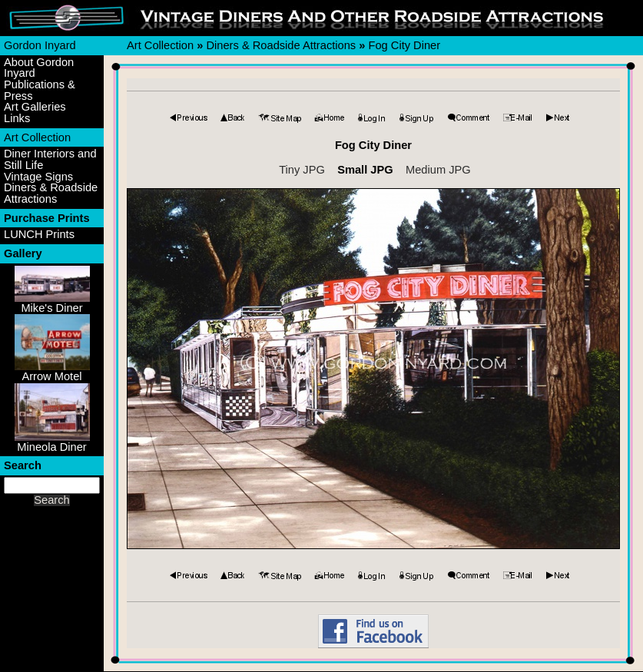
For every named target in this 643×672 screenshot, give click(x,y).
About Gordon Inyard (39, 68)
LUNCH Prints (39, 235)
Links (17, 119)
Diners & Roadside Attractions (51, 193)
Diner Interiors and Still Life (50, 159)
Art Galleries (35, 107)
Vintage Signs (38, 177)
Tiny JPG (302, 170)
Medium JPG (438, 170)
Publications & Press (40, 90)
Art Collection (37, 137)
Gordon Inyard (40, 45)
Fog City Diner (404, 45)
